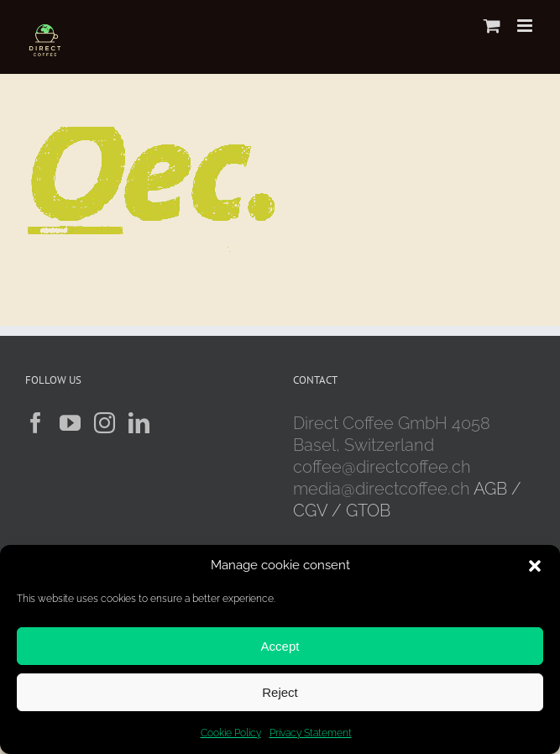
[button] (535, 566)
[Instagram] (105, 423)
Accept (280, 646)
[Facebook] (36, 423)
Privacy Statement (311, 733)
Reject (280, 692)
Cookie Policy (231, 733)
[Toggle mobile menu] (526, 26)
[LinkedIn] (139, 423)
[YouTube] (70, 423)
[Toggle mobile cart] (492, 26)
